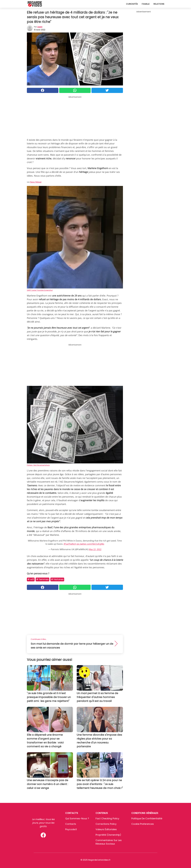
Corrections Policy (106, 824)
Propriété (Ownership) (108, 835)
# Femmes (42, 579)
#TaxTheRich (70, 544)
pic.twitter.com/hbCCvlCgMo (90, 544)
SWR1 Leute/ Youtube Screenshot (40, 290)
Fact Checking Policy (107, 818)
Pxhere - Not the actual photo (38, 465)
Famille (146, 4)
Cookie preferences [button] (143, 824)
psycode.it (71, 829)
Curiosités (132, 4)
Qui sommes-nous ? (77, 818)
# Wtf (31, 579)
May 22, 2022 (95, 549)
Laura (40, 27)
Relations (159, 4)
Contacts (71, 824)
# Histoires (57, 579)
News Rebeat (36, 182)
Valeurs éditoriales (106, 829)
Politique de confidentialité (147, 818)
